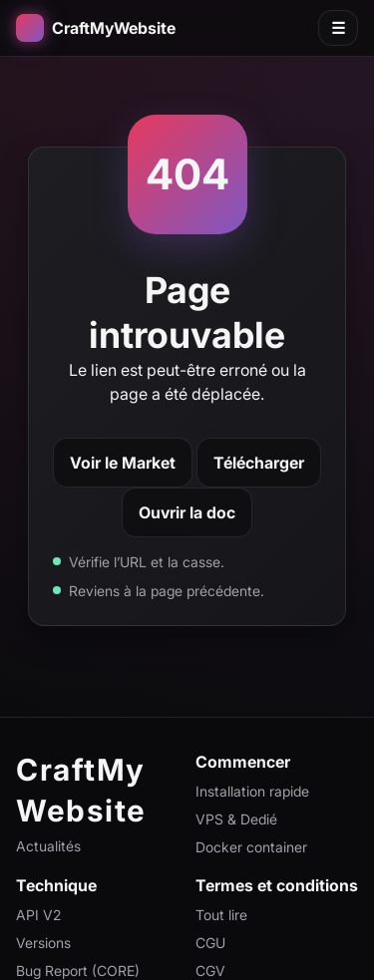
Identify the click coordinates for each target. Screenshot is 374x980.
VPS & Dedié (236, 819)
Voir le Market (123, 463)
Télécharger (259, 463)
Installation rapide (252, 791)
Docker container (251, 847)
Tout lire (221, 915)
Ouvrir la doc (187, 512)
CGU (210, 943)
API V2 (38, 915)
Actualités (48, 846)
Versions (43, 943)
